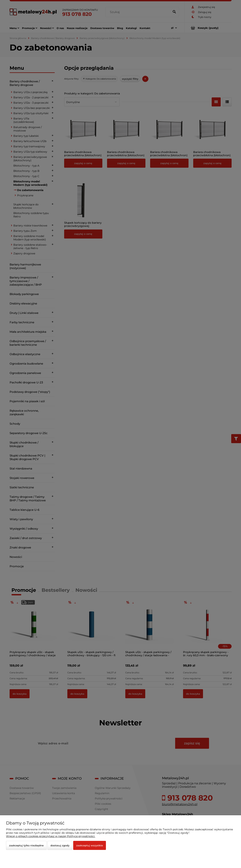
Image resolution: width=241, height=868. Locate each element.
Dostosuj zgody (60, 845)
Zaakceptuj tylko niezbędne (26, 845)
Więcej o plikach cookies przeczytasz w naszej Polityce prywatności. (51, 836)
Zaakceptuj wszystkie (90, 845)
